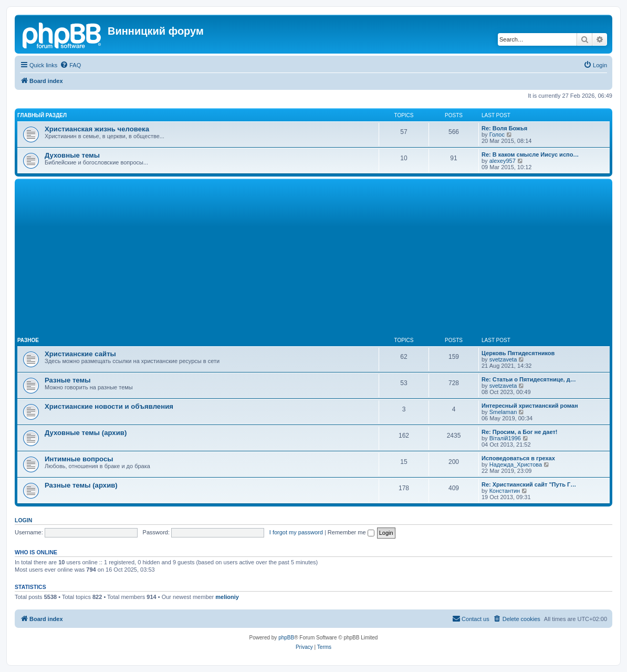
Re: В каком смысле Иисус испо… (530, 154)
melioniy (227, 597)
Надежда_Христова (516, 464)
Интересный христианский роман (530, 406)
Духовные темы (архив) (86, 433)
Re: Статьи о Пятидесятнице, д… (529, 379)
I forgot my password (296, 532)
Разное (28, 340)
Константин (505, 491)
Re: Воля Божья (504, 128)
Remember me (351, 532)
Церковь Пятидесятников (518, 353)
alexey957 (503, 161)
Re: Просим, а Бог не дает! (520, 432)
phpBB (286, 638)
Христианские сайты (80, 354)
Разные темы (68, 380)
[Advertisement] (313, 260)
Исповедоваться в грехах (518, 458)
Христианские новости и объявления (109, 406)
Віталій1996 (505, 438)
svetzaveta (503, 359)
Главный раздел (42, 115)
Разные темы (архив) (81, 485)
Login (23, 520)
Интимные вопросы (79, 459)
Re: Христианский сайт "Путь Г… (529, 484)
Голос (497, 135)
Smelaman (503, 412)
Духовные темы (72, 155)
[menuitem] (70, 65)
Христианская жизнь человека (97, 129)
